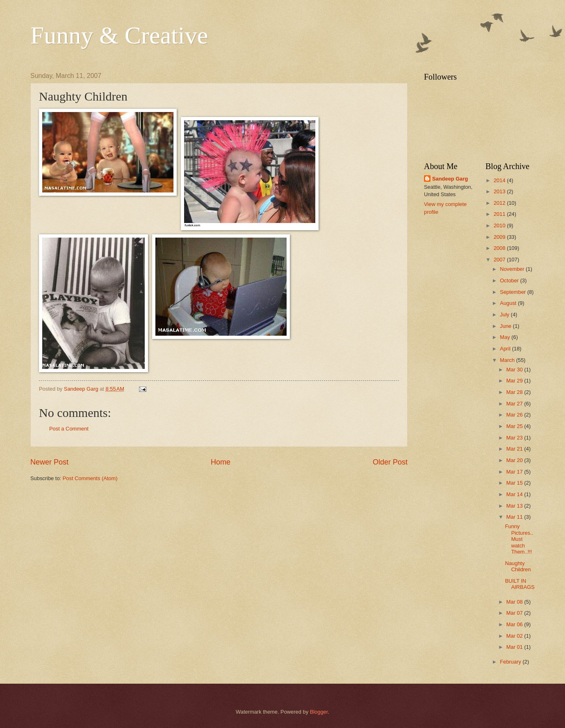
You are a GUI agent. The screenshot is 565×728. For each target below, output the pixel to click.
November (513, 269)
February (511, 662)
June (506, 326)
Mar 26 (515, 415)
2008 (500, 248)
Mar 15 (515, 483)
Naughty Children (518, 566)
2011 (500, 214)
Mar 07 (515, 613)
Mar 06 (515, 624)
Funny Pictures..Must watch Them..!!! (519, 539)
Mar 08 (515, 602)
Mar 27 (515, 404)
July (505, 315)
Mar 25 (515, 426)
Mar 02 (515, 636)
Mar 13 (515, 506)
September (514, 292)
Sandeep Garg (450, 179)
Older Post (390, 462)
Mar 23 (515, 438)
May (506, 337)
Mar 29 (515, 381)
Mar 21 (515, 449)
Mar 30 (515, 370)
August (509, 303)
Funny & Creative (119, 35)
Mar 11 (515, 517)
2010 (500, 225)
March (508, 360)
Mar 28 (515, 392)
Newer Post (49, 462)
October (510, 280)
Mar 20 (515, 460)
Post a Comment (69, 429)
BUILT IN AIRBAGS (520, 584)
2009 (500, 237)
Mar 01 (515, 647)
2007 (500, 260)
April (506, 349)
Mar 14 (515, 494)
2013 (500, 191)
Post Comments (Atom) (90, 478)
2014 (500, 180)
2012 (500, 203)
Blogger (319, 712)
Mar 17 (515, 472)
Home (221, 462)
